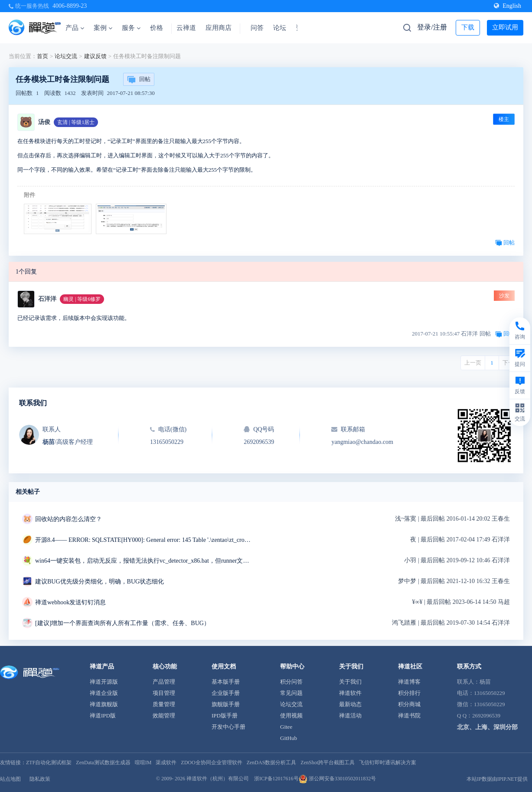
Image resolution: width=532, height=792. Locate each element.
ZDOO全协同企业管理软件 (211, 763)
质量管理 (164, 704)
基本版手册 (226, 682)
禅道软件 (350, 693)
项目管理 (164, 693)
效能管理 (164, 715)
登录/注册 (432, 27)
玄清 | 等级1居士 (76, 122)
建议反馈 (95, 56)
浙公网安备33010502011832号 (338, 779)
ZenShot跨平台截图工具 (328, 763)
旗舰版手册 (226, 704)
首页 (42, 56)
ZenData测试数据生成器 (103, 763)
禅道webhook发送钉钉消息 (70, 602)
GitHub (289, 738)
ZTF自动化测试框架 (49, 763)
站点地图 (10, 779)
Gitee (286, 727)
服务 (131, 28)
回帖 (139, 80)
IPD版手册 (225, 715)
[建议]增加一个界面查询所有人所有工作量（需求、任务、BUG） (122, 623)
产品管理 (164, 682)
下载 (468, 27)
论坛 (280, 28)
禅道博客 (409, 682)
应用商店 (219, 28)
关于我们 (350, 682)
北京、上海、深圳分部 (487, 727)
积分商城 (409, 704)
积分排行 (409, 693)
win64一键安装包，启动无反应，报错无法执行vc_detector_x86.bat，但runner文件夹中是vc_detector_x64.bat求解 (144, 561)
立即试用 (505, 27)
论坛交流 (66, 56)
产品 (75, 28)
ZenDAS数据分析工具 (272, 763)
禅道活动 (350, 715)
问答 (257, 28)
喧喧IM (143, 763)
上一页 (473, 363)
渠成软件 (166, 763)
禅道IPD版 (103, 715)
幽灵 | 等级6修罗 (82, 299)
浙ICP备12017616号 (276, 779)
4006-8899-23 (70, 6)
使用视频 (291, 715)
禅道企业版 (104, 693)
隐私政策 (40, 779)
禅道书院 (409, 715)
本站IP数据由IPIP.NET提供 (497, 779)
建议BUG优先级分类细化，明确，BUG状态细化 (100, 582)
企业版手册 (226, 693)
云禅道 (186, 28)
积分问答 (291, 682)
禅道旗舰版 (104, 704)
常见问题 (291, 693)
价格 (157, 28)
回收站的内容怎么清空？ (69, 519)
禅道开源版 (104, 682)
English (508, 6)
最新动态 (350, 704)
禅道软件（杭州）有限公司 (218, 779)
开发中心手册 (228, 727)
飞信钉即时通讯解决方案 (388, 763)
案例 (103, 28)
